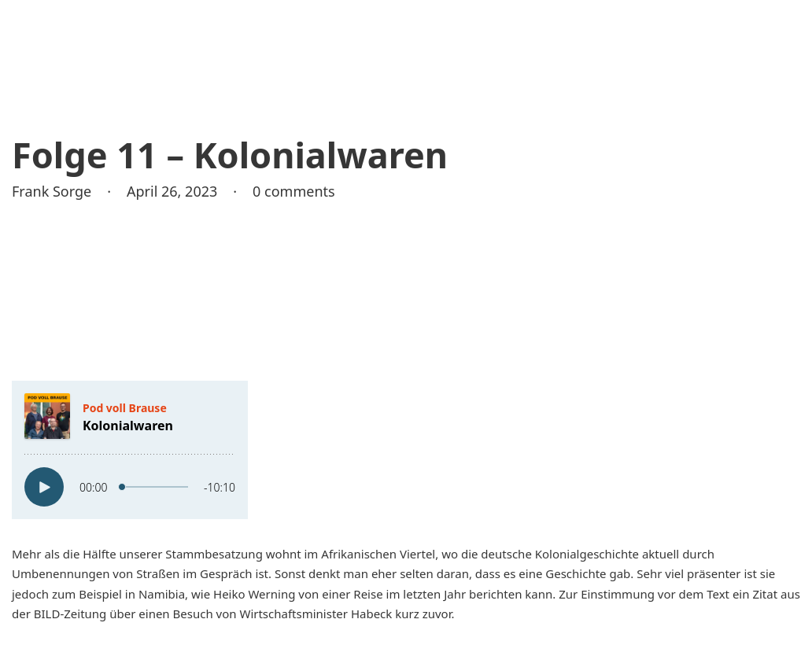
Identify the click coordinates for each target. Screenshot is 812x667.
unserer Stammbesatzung (191, 554)
